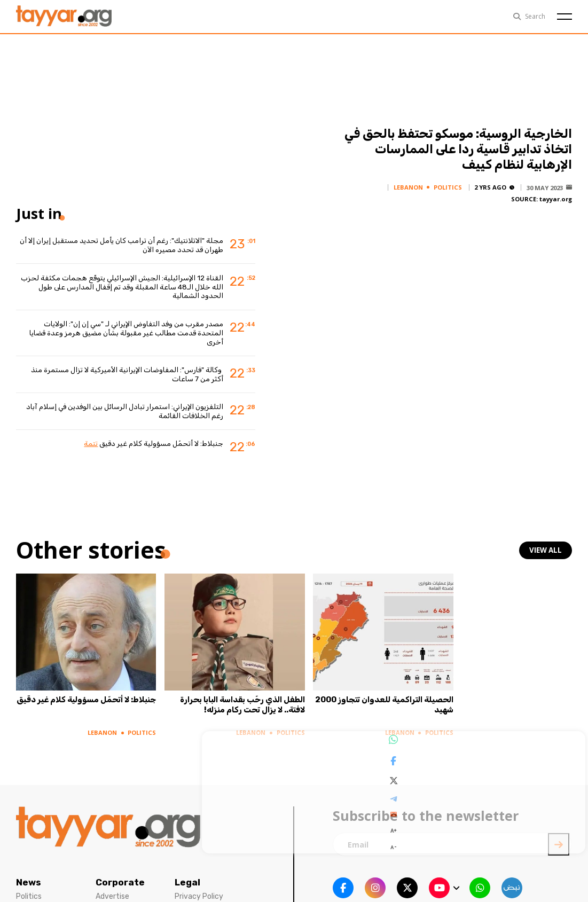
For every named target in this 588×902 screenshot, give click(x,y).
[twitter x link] (407, 878)
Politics (29, 886)
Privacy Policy (199, 886)
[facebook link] (343, 878)
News (29, 872)
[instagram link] (375, 878)
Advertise (112, 886)
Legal (187, 872)
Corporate (120, 872)
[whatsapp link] (480, 878)
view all (546, 550)
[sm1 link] (512, 878)
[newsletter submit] (559, 834)
